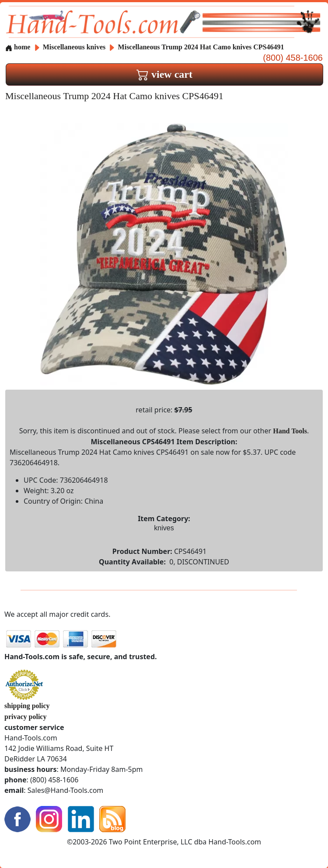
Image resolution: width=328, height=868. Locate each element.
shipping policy (27, 706)
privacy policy (25, 717)
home (18, 47)
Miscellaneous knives (74, 47)
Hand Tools (290, 431)
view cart (164, 74)
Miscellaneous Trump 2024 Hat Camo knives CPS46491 (201, 47)
